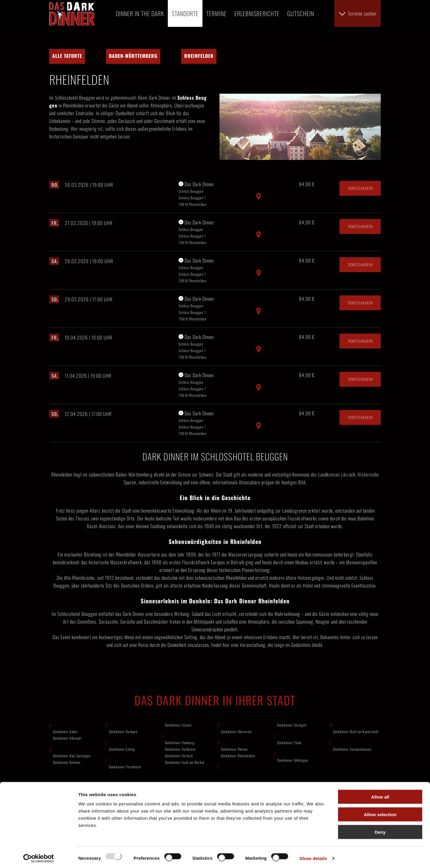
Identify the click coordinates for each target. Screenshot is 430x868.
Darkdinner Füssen (178, 778)
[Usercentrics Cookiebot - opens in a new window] (39, 856)
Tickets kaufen (360, 241)
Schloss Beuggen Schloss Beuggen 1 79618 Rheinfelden (193, 251)
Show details (313, 856)
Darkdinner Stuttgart (292, 778)
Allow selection (380, 812)
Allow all (380, 795)
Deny (380, 830)
